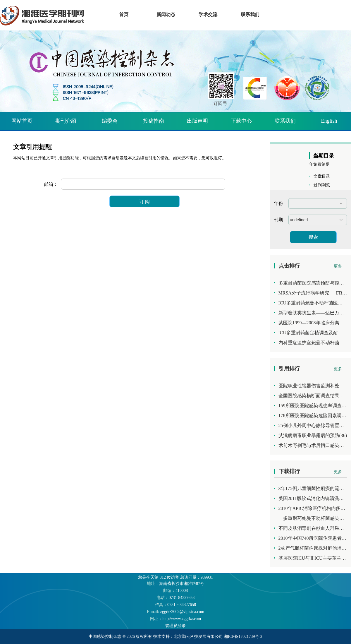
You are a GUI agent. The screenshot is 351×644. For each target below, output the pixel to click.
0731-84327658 (176, 598)
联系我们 (285, 121)
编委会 (110, 121)
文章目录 (322, 176)
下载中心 (241, 121)
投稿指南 (154, 121)
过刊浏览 (322, 185)
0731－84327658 (175, 605)
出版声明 (197, 121)
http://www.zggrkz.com (175, 619)
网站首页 (22, 121)
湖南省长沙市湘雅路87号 (175, 584)
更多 (338, 266)
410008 (175, 591)
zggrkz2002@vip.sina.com (175, 612)
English (329, 121)
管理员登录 (175, 626)
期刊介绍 (66, 121)
